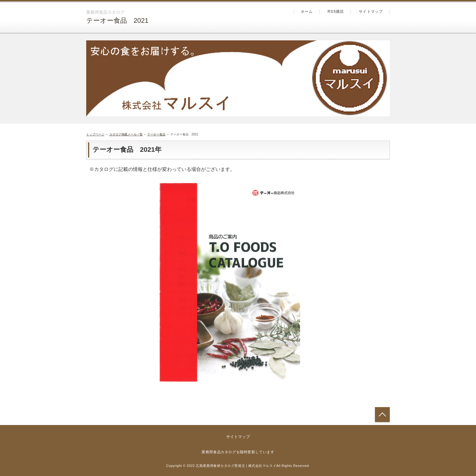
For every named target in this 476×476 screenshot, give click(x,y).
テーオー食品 (156, 134)
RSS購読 (336, 12)
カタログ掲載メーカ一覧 (126, 134)
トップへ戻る (382, 415)
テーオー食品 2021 (117, 20)
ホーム (307, 12)
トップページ (95, 134)
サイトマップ (371, 12)
